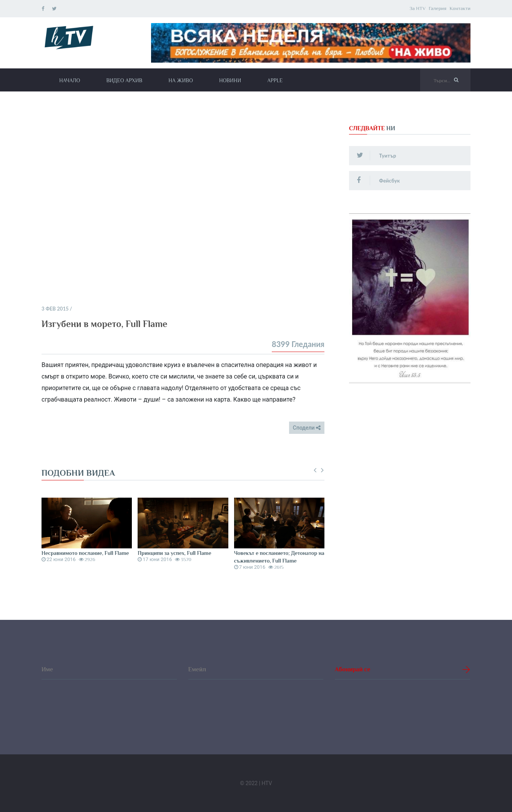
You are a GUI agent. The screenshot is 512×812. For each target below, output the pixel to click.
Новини (230, 80)
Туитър (376, 155)
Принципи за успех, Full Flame (174, 553)
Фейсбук (378, 180)
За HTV (417, 8)
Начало (70, 80)
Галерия (437, 8)
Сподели (307, 428)
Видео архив (124, 80)
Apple (275, 80)
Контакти (460, 8)
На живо (181, 80)
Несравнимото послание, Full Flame (85, 553)
